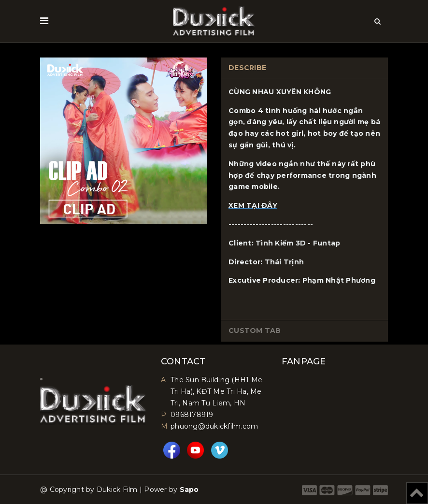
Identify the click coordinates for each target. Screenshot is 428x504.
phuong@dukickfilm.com (214, 426)
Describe (247, 68)
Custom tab (255, 331)
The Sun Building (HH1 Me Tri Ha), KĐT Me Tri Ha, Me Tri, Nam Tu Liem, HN (216, 391)
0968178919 (192, 415)
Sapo (189, 490)
